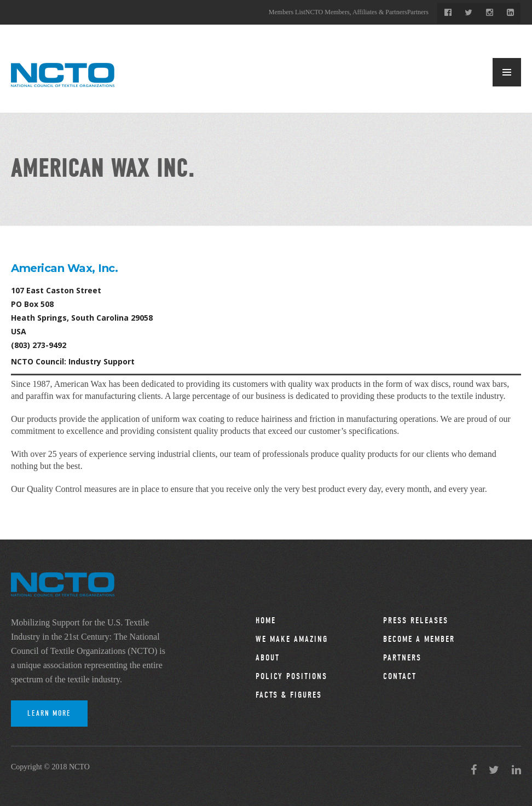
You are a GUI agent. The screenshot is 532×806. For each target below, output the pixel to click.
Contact (400, 676)
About (268, 658)
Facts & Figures (289, 695)
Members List (287, 12)
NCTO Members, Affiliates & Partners (356, 12)
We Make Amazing (292, 639)
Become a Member (419, 639)
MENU (507, 72)
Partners (418, 12)
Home (266, 621)
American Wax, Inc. (64, 268)
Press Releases (416, 621)
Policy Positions (291, 676)
